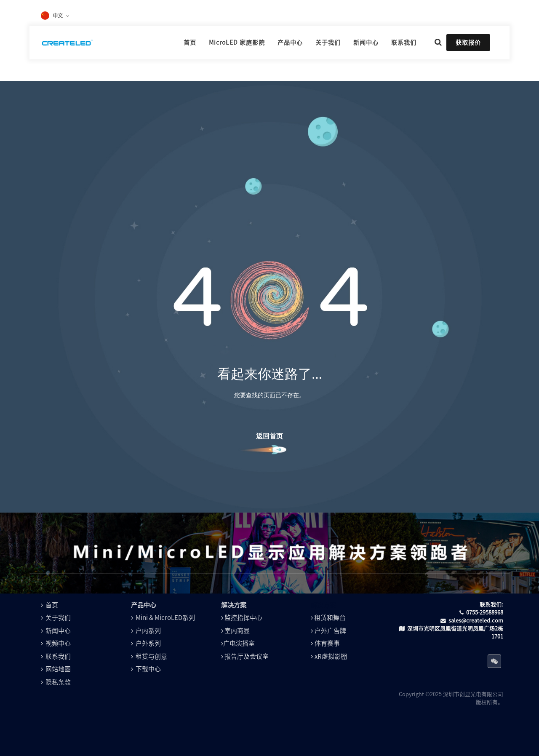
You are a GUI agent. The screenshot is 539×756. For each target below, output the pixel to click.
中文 (58, 16)
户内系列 (148, 631)
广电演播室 (239, 643)
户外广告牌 (330, 631)
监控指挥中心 (243, 618)
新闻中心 (58, 631)
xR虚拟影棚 (331, 656)
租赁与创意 (151, 656)
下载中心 (148, 669)
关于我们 (58, 618)
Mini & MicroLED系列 (165, 618)
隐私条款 (58, 682)
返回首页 (269, 436)
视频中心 (58, 643)
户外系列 (148, 643)
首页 (52, 605)
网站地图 (58, 669)
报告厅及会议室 (247, 656)
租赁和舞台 (330, 618)
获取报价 (468, 43)
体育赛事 (327, 643)
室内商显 (237, 631)
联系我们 (58, 656)
